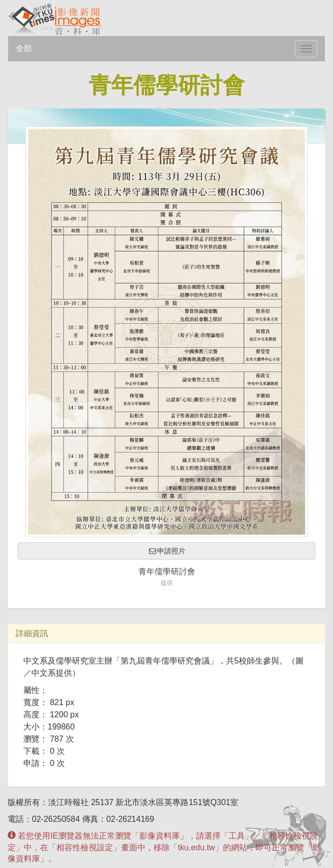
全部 (24, 48)
